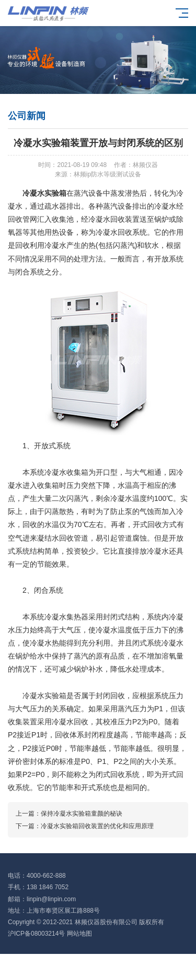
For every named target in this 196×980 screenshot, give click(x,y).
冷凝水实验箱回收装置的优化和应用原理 (97, 826)
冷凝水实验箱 (44, 193)
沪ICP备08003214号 (36, 934)
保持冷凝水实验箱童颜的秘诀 (82, 814)
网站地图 (79, 934)
